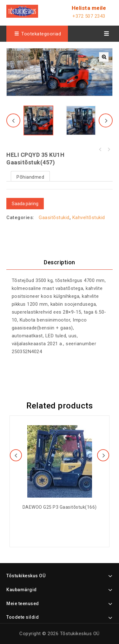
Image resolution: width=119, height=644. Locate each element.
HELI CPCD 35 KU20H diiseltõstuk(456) (109, 150)
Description (60, 262)
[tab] (60, 262)
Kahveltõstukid (89, 218)
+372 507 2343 (89, 16)
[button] (104, 57)
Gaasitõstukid (54, 218)
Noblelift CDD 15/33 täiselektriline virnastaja (100, 150)
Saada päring (25, 204)
